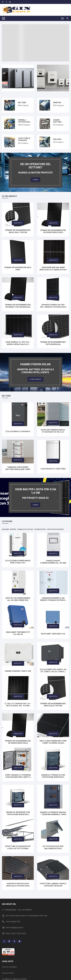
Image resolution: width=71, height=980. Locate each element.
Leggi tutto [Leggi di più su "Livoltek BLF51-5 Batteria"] (53, 461)
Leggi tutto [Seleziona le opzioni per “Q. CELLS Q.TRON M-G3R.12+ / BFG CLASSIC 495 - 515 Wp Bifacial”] (18, 696)
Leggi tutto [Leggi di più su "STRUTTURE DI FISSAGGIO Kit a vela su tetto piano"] (18, 839)
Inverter (57, 103)
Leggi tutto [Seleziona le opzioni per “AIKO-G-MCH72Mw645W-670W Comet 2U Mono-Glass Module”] (53, 734)
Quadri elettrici (57, 121)
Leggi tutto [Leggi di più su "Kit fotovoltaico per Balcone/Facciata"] (53, 839)
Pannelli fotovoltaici (24, 121)
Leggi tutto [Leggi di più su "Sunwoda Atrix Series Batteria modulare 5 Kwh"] (18, 460)
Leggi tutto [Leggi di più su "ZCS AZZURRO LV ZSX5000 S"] (18, 424)
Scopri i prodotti (35, 379)
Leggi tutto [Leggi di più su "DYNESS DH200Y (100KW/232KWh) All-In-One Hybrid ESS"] (53, 554)
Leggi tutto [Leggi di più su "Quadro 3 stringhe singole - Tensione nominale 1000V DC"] (53, 805)
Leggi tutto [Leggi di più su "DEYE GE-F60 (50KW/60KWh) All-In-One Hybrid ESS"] (18, 591)
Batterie (22, 103)
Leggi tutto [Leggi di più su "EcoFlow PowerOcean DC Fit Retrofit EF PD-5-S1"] (53, 423)
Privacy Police (8, 973)
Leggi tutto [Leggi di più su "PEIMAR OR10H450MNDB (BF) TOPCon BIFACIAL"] (53, 335)
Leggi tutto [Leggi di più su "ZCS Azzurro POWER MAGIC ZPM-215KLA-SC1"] (18, 553)
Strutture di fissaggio (24, 139)
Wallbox (57, 139)
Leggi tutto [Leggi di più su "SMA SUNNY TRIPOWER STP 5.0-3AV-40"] (18, 625)
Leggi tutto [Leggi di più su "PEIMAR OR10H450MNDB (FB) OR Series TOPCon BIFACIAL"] (18, 298)
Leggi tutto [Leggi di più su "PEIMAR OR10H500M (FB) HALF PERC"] (18, 260)
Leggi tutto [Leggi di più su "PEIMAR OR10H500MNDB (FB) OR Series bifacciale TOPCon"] (53, 223)
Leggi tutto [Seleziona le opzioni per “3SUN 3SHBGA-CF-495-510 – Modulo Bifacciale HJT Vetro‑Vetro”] (18, 335)
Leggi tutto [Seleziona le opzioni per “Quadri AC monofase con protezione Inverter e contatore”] (18, 805)
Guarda (35, 180)
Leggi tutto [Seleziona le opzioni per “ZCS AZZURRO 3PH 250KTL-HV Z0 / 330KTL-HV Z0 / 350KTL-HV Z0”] (53, 662)
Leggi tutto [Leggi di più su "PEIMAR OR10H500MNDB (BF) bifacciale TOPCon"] (18, 223)
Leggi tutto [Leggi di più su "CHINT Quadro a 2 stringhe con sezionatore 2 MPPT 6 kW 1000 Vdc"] (18, 768)
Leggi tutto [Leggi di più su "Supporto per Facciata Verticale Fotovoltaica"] (18, 876)
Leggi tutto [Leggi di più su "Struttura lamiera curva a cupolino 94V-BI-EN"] (53, 876)
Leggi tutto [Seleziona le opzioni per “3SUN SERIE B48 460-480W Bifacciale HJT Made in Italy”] (53, 260)
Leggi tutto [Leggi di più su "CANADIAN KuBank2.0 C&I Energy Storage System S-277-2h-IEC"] (53, 591)
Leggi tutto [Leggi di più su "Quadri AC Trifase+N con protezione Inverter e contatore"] (53, 768)
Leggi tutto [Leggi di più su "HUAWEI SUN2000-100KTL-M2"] (18, 663)
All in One (5, 529)
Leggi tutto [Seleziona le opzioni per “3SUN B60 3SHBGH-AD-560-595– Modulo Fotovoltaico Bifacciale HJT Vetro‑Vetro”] (53, 298)
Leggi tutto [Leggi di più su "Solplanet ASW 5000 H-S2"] (53, 626)
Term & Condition (9, 967)
